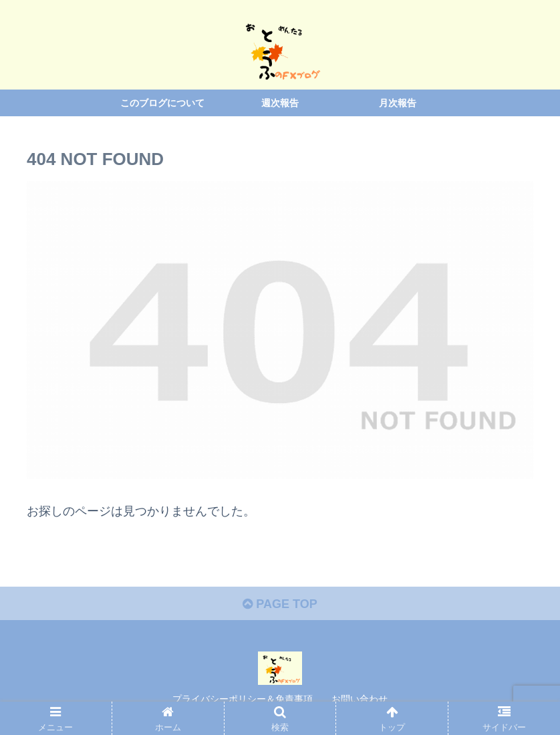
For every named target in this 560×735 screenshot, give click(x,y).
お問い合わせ (360, 699)
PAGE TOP (280, 604)
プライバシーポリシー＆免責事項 (243, 699)
